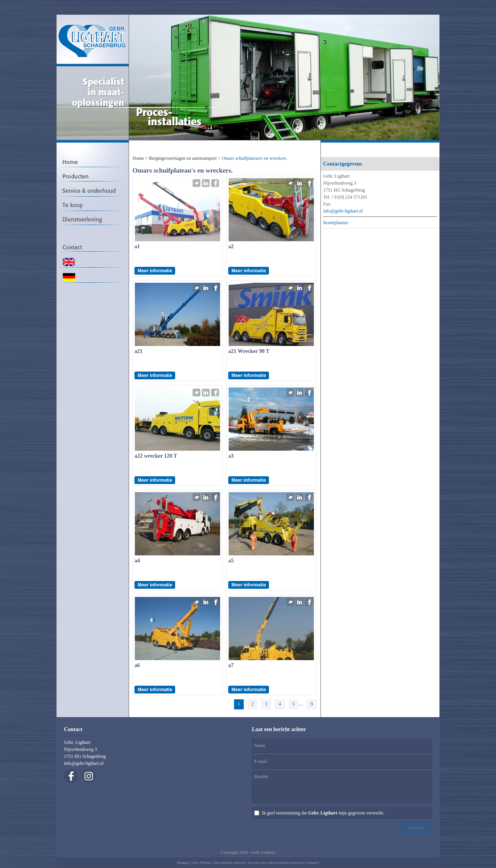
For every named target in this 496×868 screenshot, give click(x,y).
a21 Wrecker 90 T (249, 351)
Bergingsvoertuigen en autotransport (183, 158)
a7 (231, 665)
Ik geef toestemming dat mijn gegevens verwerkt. (323, 813)
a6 (137, 665)
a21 (139, 351)
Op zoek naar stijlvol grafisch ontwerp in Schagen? (283, 863)
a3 (231, 456)
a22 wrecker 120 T (156, 456)
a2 (231, 246)
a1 (137, 246)
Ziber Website (201, 863)
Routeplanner (336, 223)
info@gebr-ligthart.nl (343, 211)
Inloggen (183, 863)
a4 (137, 561)
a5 (231, 561)
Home (138, 158)
